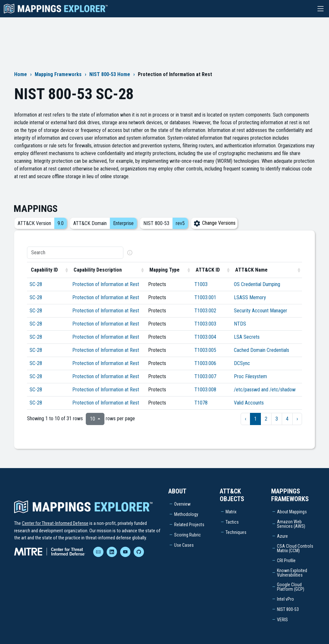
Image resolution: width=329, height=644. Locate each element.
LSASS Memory (250, 297)
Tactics (232, 522)
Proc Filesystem (250, 376)
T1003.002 (205, 311)
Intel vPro (285, 599)
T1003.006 (205, 363)
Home (21, 74)
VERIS (282, 620)
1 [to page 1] (255, 419)
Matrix (231, 512)
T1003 (201, 284)
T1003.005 (205, 350)
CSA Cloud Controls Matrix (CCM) (295, 548)
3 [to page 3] (277, 419)
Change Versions (214, 223)
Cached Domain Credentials (262, 350)
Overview (182, 504)
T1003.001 (205, 297)
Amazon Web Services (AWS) (291, 524)
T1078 (201, 403)
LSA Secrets (247, 337)
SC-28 (36, 284)
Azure (282, 536)
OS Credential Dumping (257, 284)
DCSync (242, 363)
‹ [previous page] (245, 419)
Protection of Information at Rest (106, 284)
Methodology (186, 514)
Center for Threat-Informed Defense (55, 523)
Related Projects (189, 525)
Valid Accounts (249, 403)
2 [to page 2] (266, 419)
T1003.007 (205, 376)
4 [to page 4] (287, 419)
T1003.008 (205, 390)
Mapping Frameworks (58, 74)
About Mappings (292, 512)
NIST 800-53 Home (110, 74)
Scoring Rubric (187, 535)
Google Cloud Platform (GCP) (291, 587)
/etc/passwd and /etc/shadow (265, 390)
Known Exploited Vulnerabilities (292, 573)
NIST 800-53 (288, 609)
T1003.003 (205, 324)
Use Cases (184, 545)
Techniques (236, 532)
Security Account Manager (261, 311)
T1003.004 (205, 337)
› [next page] (297, 419)
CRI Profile (286, 561)
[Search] (75, 253)
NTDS (240, 324)
